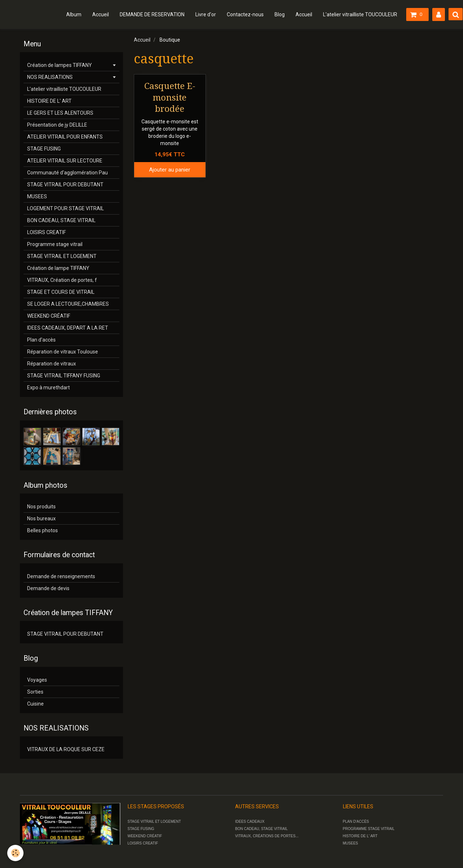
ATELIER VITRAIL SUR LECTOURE (65, 161)
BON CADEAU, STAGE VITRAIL (61, 220)
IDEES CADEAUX (250, 822)
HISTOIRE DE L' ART (49, 101)
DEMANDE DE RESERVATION (152, 14)
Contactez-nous (245, 14)
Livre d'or (206, 14)
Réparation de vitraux (52, 364)
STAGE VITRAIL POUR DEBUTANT (65, 185)
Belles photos (43, 530)
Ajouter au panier (170, 170)
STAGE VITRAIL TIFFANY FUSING (64, 376)
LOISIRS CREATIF (46, 232)
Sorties (35, 692)
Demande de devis (48, 588)
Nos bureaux (41, 518)
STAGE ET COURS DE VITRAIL (61, 292)
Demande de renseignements (61, 576)
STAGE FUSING (44, 149)
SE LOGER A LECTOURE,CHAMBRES (68, 304)
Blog (280, 14)
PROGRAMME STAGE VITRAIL (369, 829)
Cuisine (35, 704)
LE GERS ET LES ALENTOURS (60, 113)
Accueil (101, 14)
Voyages (37, 680)
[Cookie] (15, 853)
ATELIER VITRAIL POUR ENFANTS (65, 137)
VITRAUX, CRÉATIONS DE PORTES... (267, 836)
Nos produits (41, 507)
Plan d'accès (41, 340)
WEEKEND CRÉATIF (49, 316)
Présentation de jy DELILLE (57, 125)
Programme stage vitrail (55, 244)
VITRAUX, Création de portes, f (62, 280)
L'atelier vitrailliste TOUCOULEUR (360, 14)
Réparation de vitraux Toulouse (63, 352)
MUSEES (37, 196)
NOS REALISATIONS (50, 77)
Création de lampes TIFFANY (60, 65)
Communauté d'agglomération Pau (67, 173)
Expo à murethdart (48, 388)
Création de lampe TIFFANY (58, 268)
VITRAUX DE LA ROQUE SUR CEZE (66, 749)
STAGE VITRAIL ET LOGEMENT (62, 256)
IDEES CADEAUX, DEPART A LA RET (68, 328)
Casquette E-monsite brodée (170, 98)
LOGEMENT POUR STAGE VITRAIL (65, 208)
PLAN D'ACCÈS (356, 822)
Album (74, 14)
